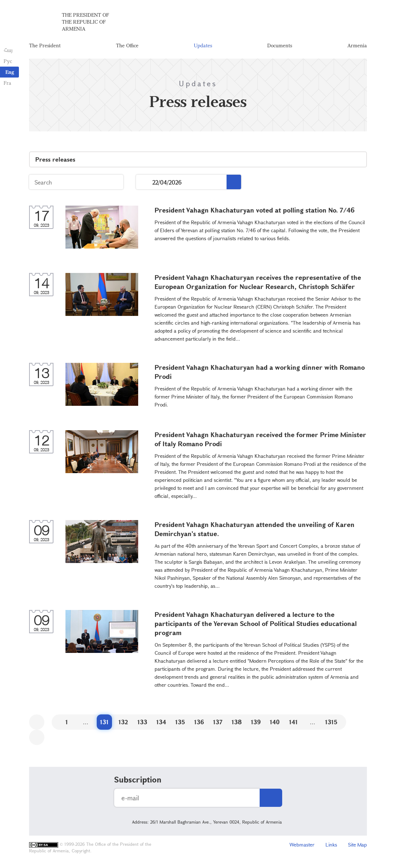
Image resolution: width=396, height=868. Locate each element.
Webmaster (302, 845)
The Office (127, 45)
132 (123, 722)
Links (331, 845)
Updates (203, 45)
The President (45, 45)
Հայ (8, 50)
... (144, 182)
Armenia (357, 45)
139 (256, 722)
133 (142, 722)
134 (161, 722)
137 (218, 722)
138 (237, 722)
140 (275, 722)
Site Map (357, 845)
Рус (8, 61)
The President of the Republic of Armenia (85, 22)
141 (293, 722)
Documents (280, 45)
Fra (7, 83)
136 (199, 722)
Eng (10, 72)
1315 (331, 722)
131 (104, 722)
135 (180, 722)
